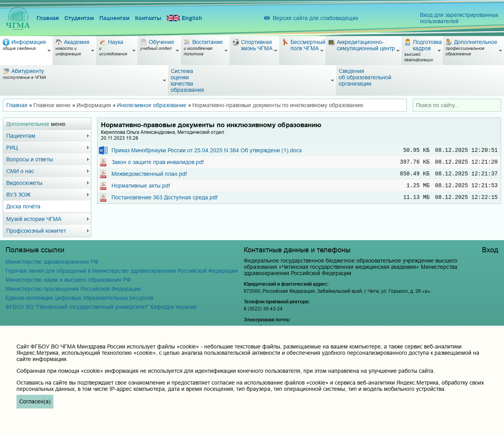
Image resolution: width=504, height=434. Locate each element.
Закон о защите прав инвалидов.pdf (158, 164)
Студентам (79, 18)
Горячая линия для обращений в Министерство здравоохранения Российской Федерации (122, 271)
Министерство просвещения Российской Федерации (73, 289)
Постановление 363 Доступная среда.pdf (164, 202)
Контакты (148, 18)
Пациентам (114, 18)
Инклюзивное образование (152, 105)
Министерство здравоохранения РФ (52, 262)
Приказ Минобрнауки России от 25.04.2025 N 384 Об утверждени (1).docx (207, 151)
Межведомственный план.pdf (149, 177)
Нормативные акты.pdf (141, 190)
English (184, 18)
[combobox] (457, 105)
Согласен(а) (35, 401)
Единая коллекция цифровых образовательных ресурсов (79, 298)
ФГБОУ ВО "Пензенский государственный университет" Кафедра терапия (101, 307)
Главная (48, 18)
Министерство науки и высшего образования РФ (68, 280)
